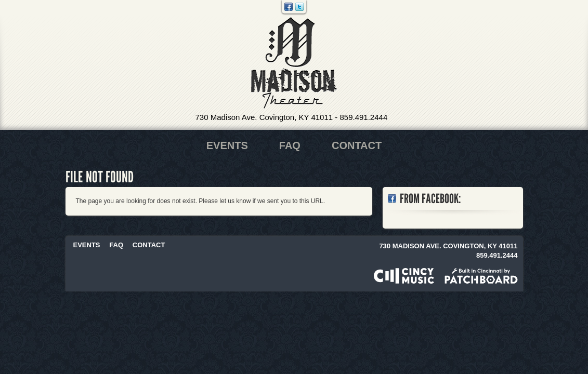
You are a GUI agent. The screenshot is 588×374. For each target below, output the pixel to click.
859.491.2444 (363, 117)
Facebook (289, 7)
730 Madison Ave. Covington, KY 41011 (264, 117)
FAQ (290, 145)
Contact (357, 145)
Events (227, 145)
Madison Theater (294, 63)
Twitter (299, 7)
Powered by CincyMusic (404, 276)
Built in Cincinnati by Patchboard (481, 276)
